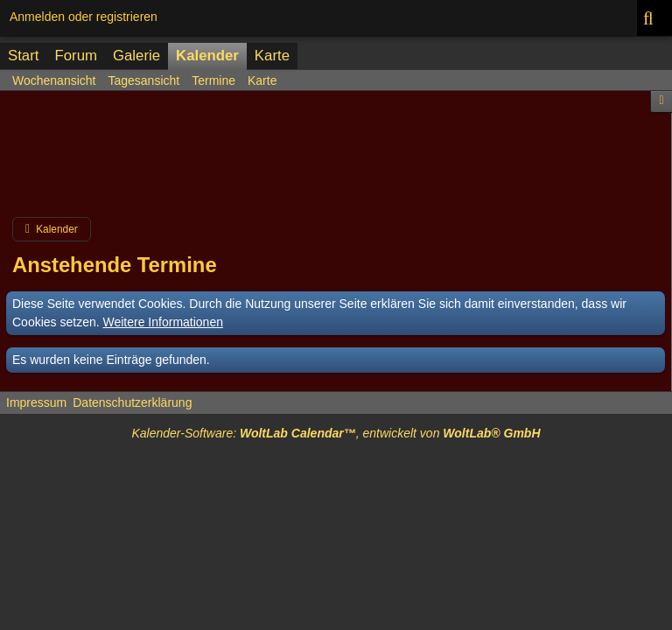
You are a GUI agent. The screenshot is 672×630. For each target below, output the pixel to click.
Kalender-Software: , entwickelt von (336, 433)
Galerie (136, 56)
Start (23, 56)
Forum (75, 56)
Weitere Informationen (163, 322)
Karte (272, 56)
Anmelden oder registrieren (84, 17)
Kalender (207, 56)
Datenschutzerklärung (132, 402)
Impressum (36, 402)
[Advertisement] (336, 161)
